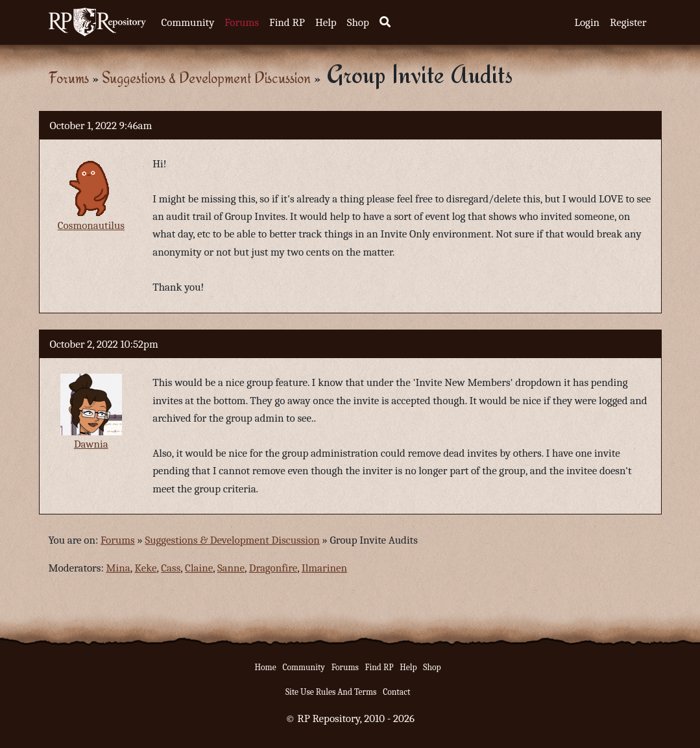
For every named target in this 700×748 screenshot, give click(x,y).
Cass (171, 568)
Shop (358, 22)
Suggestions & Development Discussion (206, 78)
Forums (242, 22)
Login (587, 22)
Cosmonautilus (91, 225)
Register (628, 22)
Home (266, 667)
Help (326, 22)
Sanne (231, 568)
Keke (146, 568)
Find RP (287, 22)
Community (188, 22)
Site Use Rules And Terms (331, 692)
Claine (199, 568)
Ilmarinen (324, 568)
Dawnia (91, 444)
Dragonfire (273, 568)
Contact (396, 692)
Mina (118, 568)
